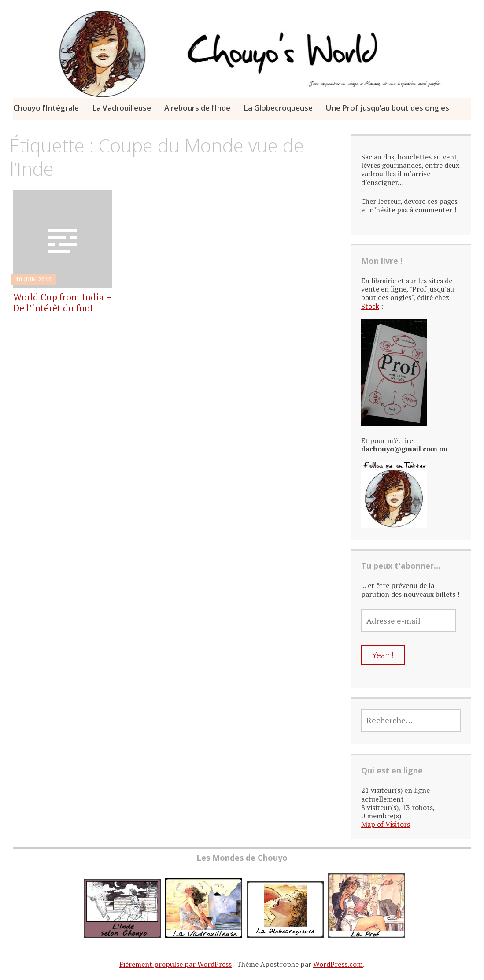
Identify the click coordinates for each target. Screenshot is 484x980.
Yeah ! (383, 655)
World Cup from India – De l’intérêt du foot (62, 302)
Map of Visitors (386, 824)
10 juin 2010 (34, 279)
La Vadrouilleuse (122, 108)
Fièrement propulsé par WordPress (175, 964)
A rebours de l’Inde (197, 108)
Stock (370, 306)
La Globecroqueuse (278, 108)
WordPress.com (338, 964)
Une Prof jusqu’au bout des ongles (388, 108)
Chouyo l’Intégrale (46, 108)
